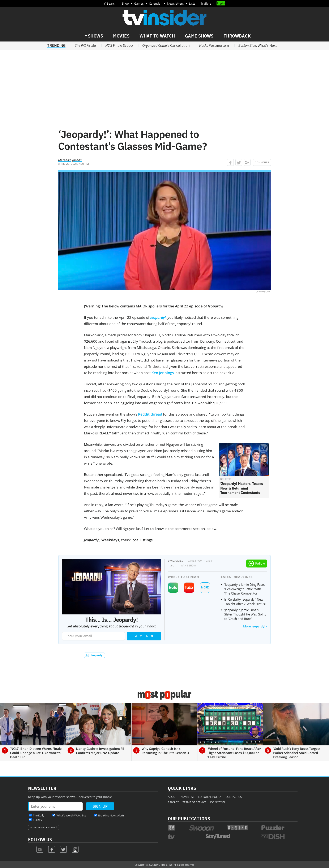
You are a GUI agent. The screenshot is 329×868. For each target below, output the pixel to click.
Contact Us (234, 797)
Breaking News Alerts (111, 815)
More (205, 588)
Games (139, 3)
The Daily (39, 815)
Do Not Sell (219, 802)
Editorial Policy (210, 797)
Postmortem (214, 45)
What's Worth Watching (71, 815)
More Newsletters (42, 828)
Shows (96, 36)
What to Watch (157, 36)
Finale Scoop (119, 45)
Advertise (187, 797)
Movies (121, 36)
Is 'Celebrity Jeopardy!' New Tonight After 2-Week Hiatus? (245, 602)
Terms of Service (194, 802)
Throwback (237, 36)
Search (112, 3)
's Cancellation (166, 45)
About (172, 797)
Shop (125, 3)
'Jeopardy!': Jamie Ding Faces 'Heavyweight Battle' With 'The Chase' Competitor (245, 589)
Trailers (206, 3)
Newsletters (175, 3)
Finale (85, 45)
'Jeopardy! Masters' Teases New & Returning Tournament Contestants (242, 488)
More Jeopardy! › (255, 626)
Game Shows (199, 36)
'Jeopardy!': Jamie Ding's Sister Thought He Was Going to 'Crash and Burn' (245, 614)
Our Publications (189, 818)
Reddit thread (150, 414)
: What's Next (258, 45)
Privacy (173, 802)
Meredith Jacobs (70, 160)
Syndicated (176, 561)
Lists (192, 3)
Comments (262, 162)
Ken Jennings (163, 373)
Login (221, 3)
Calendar (155, 3)
